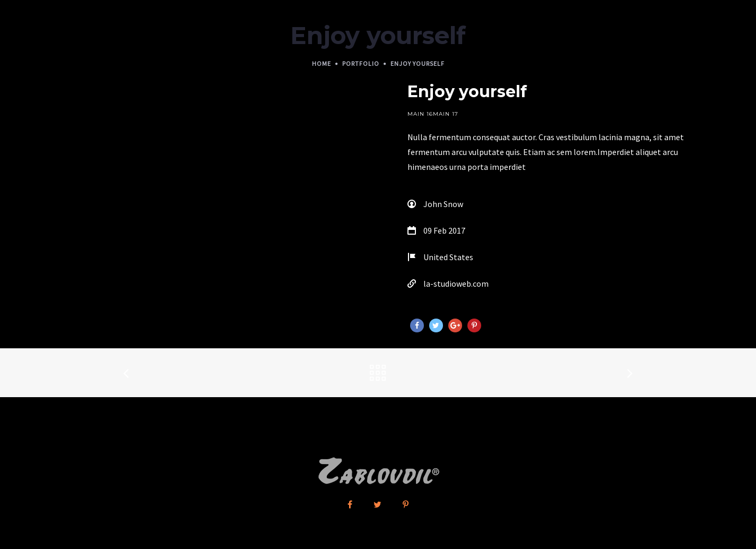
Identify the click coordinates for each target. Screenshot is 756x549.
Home (321, 63)
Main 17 (446, 114)
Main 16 (420, 114)
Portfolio (361, 63)
